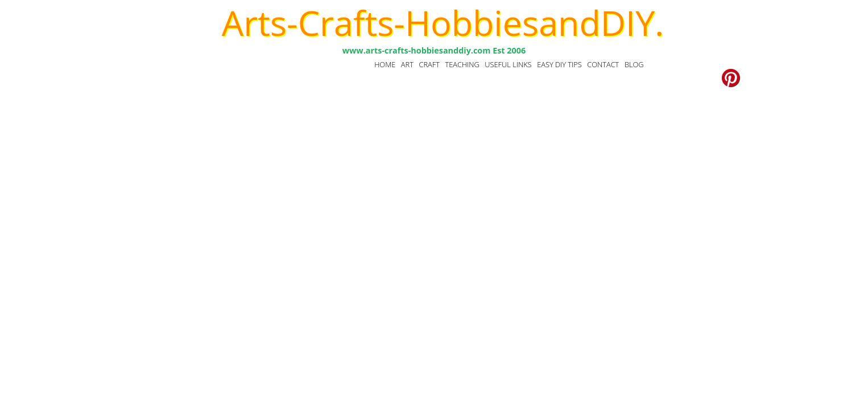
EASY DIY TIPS (559, 64)
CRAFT (429, 64)
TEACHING (462, 64)
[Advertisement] (434, 188)
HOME (385, 64)
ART (407, 64)
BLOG (634, 64)
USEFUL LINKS (508, 64)
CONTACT (603, 64)
